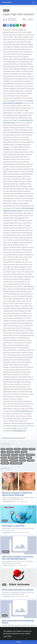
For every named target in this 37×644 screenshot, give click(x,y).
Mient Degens (12, 19)
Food (17, 452)
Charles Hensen (8, 596)
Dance (25, 449)
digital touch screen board (12, 211)
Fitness (10, 452)
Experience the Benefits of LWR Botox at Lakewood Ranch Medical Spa (17, 494)
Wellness (5, 463)
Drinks (32, 449)
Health (15, 455)
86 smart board (28, 208)
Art (3, 449)
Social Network (7, 2)
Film (3, 452)
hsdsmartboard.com (19, 431)
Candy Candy (7, 566)
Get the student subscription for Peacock (18, 590)
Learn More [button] (7, 636)
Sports (22, 460)
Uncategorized (16, 463)
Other (22, 458)
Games (24, 452)
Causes (9, 449)
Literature (30, 455)
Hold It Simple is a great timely (13, 526)
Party (29, 458)
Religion (5, 460)
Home (22, 455)
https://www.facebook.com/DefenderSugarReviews (18, 622)
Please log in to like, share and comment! (14, 438)
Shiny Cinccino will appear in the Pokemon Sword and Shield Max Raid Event (18, 558)
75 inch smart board (23, 411)
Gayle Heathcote (8, 533)
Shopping (14, 460)
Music (6, 10)
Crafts (17, 449)
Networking (13, 458)
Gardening (5, 455)
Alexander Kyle (7, 502)
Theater (31, 460)
